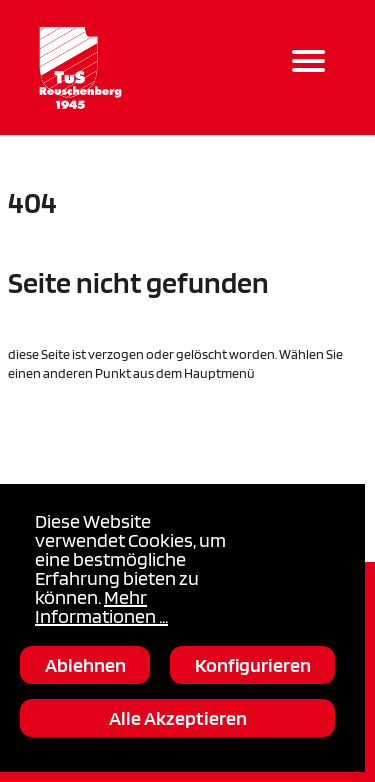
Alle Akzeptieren (178, 718)
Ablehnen (85, 665)
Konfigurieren (253, 665)
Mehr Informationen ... (101, 606)
